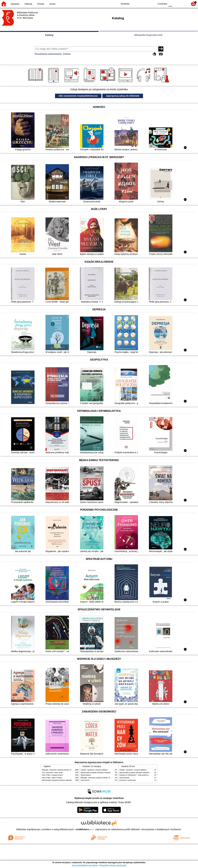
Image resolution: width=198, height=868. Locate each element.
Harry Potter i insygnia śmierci (53, 775)
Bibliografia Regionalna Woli (148, 35)
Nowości (15, 4)
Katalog (49, 35)
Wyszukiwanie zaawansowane (48, 54)
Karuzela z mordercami (128, 780)
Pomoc (41, 4)
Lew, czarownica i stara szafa (52, 773)
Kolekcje (67, 54)
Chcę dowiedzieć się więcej (85, 865)
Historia (28, 4)
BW (140, 4)
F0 (170, 4)
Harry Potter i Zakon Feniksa (52, 778)
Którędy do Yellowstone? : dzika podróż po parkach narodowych (142, 775)
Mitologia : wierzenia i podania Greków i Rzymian (59, 770)
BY (152, 4)
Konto (53, 4)
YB (146, 4)
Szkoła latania (86, 775)
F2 (183, 4)
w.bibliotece (84, 829)
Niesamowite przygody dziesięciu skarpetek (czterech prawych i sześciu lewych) (70, 780)
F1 (176, 4)
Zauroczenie (85, 780)
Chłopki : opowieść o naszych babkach (94, 770)
